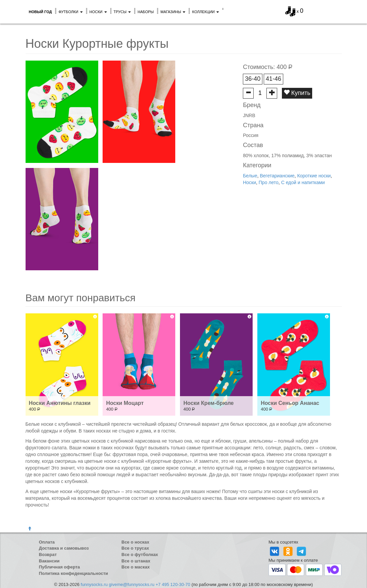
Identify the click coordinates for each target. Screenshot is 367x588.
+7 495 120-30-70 (173, 584)
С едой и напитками (303, 182)
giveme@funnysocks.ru (132, 584)
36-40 (253, 79)
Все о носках (135, 542)
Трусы (122, 12)
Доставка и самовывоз (64, 548)
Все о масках (136, 567)
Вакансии (49, 561)
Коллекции (206, 12)
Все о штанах (136, 561)
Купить (297, 93)
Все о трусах (135, 548)
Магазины (173, 12)
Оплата (47, 542)
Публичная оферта (60, 567)
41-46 (273, 79)
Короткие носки (314, 176)
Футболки (71, 12)
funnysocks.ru (94, 584)
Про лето (269, 182)
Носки (98, 12)
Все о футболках (140, 555)
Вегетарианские (277, 176)
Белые (250, 176)
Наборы (146, 12)
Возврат (48, 555)
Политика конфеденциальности (74, 573)
